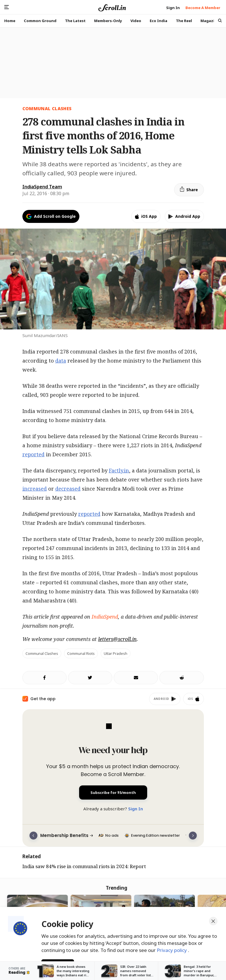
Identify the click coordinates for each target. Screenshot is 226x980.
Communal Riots (81, 653)
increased (35, 489)
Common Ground (40, 21)
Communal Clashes (42, 653)
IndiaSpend (105, 617)
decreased (68, 489)
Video (136, 21)
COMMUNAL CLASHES (47, 108)
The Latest (75, 21)
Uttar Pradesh (116, 653)
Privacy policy (172, 948)
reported (33, 454)
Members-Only (108, 21)
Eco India (159, 21)
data (61, 361)
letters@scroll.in (117, 639)
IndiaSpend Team (42, 187)
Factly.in (119, 470)
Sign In (136, 809)
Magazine (210, 21)
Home (10, 21)
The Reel (184, 21)
